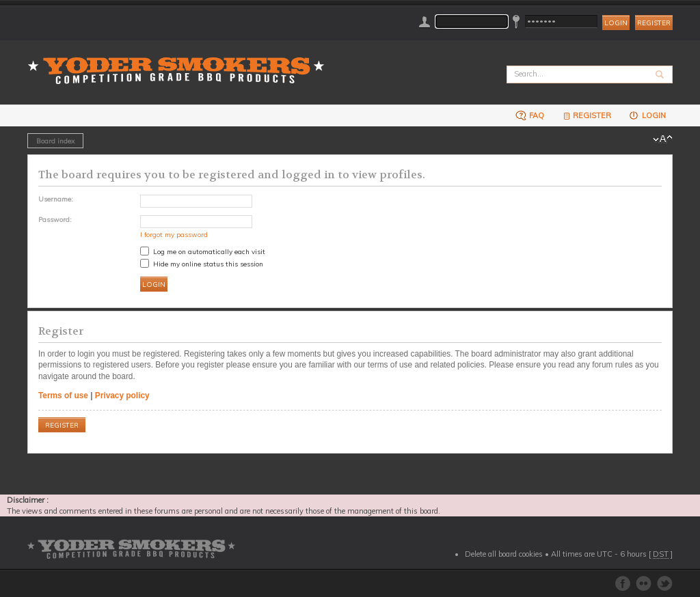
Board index (55, 141)
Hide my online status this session (202, 264)
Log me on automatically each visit (203, 251)
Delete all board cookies (504, 554)
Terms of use (63, 395)
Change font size (663, 139)
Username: (56, 199)
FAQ (530, 115)
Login (647, 115)
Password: (55, 219)
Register (654, 23)
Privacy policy (122, 395)
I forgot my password (174, 234)
